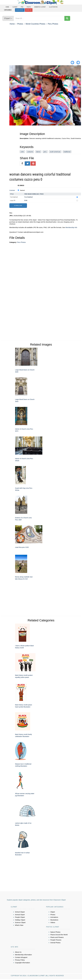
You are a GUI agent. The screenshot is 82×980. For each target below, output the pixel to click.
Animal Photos (55, 943)
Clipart (15, 7)
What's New (19, 925)
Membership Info (71, 227)
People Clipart (20, 917)
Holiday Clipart (20, 920)
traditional (67, 152)
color (22, 152)
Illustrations (54, 920)
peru (45, 152)
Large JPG (13, 200)
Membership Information (23, 955)
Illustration (53, 7)
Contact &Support (21, 957)
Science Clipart (20, 922)
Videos (53, 922)
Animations (54, 917)
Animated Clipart (40, 7)
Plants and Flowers (57, 937)
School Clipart (20, 912)
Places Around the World (59, 935)
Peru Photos (53, 24)
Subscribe (20, 10)
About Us (18, 952)
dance (38, 152)
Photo (29, 7)
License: (12, 190)
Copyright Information (22, 963)
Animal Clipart (20, 915)
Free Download (14, 197)
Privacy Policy (20, 960)
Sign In (29, 10)
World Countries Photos (35, 24)
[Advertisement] (41, 41)
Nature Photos (55, 932)
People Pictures (56, 940)
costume (30, 152)
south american (55, 152)
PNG (22, 7)
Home (7, 7)
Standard (22, 190)
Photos (20, 24)
